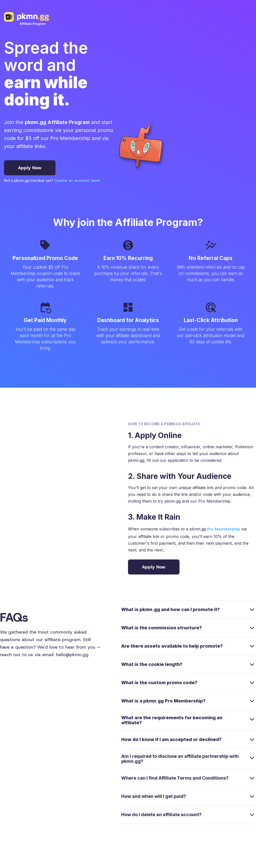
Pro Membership (223, 529)
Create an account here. (77, 181)
